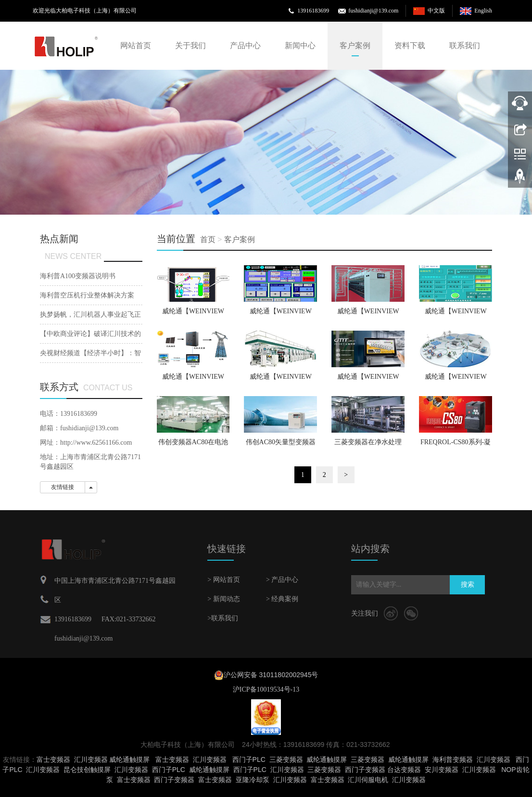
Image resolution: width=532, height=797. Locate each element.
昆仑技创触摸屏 (87, 770)
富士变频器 (53, 759)
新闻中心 (300, 45)
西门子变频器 (365, 770)
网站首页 (136, 45)
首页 (208, 239)
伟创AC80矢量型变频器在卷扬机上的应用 (281, 445)
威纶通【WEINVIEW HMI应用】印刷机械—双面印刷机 (281, 380)
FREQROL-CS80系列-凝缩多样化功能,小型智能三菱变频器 (456, 445)
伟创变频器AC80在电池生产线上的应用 (193, 445)
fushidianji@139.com (373, 11)
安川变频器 (442, 770)
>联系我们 (223, 618)
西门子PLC (249, 759)
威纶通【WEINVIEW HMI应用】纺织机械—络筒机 (455, 314)
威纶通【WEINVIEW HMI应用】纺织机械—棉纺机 (368, 314)
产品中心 (245, 45)
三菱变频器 (286, 759)
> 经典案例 (282, 599)
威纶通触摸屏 (129, 759)
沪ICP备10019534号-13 (266, 689)
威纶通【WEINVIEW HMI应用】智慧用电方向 (455, 380)
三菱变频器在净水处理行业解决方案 (368, 445)
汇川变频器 (91, 759)
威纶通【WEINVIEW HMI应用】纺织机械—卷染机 (281, 314)
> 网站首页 (223, 580)
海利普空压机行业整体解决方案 (87, 295)
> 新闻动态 (223, 599)
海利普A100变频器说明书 (78, 276)
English (483, 11)
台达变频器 (404, 770)
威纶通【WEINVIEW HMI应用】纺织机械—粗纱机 (193, 314)
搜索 (468, 585)
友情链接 (63, 487)
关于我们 (190, 45)
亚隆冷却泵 (253, 780)
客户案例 (355, 45)
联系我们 (465, 45)
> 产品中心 (282, 580)
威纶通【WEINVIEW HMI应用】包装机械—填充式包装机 (368, 380)
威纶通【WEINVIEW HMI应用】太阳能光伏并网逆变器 (193, 380)
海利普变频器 (453, 759)
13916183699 (313, 11)
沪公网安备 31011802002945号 (271, 675)
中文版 (436, 11)
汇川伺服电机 (368, 780)
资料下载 (410, 45)
